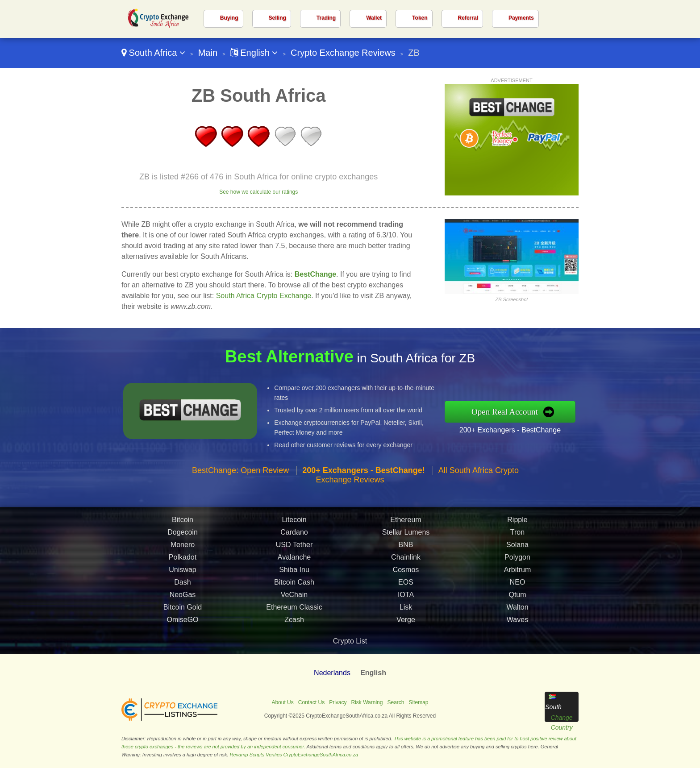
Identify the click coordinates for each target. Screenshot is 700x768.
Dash (182, 584)
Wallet (374, 18)
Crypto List (350, 641)
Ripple (517, 522)
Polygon (517, 559)
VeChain (294, 597)
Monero (183, 547)
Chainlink (406, 559)
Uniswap (182, 572)
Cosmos (406, 572)
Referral (468, 18)
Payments (521, 18)
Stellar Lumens (406, 534)
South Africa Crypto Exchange (264, 296)
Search (396, 702)
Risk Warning (367, 702)
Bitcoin (183, 522)
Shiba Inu (294, 572)
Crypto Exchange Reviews (343, 53)
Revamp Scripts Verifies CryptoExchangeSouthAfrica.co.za (294, 755)
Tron (517, 534)
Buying (229, 18)
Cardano (294, 534)
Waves (517, 622)
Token (420, 18)
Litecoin (294, 522)
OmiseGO (182, 622)
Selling (277, 18)
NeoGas (183, 597)
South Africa (153, 53)
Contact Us (311, 702)
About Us (282, 702)
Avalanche (294, 559)
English (254, 53)
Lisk (406, 609)
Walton (517, 609)
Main (208, 53)
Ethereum (406, 522)
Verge (406, 622)
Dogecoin (183, 534)
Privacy (338, 702)
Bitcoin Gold (183, 609)
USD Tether (294, 547)
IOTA (406, 597)
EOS (406, 584)
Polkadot (183, 559)
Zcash (294, 622)
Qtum (517, 597)
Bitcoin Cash (294, 584)
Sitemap (419, 702)
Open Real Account (507, 412)
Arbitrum (517, 572)
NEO (518, 584)
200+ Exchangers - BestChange (512, 430)
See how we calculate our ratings (258, 192)
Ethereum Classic (294, 609)
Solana (517, 547)
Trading (326, 18)
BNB (406, 547)
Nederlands (332, 673)
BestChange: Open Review (240, 473)
